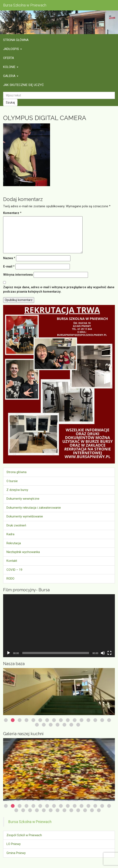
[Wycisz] (103, 653)
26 (78, 810)
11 (75, 720)
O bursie (12, 481)
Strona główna (16, 40)
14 (95, 720)
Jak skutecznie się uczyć (23, 85)
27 (85, 810)
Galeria (11, 76)
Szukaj (10, 102)
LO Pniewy (14, 844)
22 (71, 725)
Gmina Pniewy (16, 853)
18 (44, 725)
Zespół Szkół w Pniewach (24, 835)
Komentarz (12, 213)
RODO (10, 579)
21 (64, 725)
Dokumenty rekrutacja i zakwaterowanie (34, 508)
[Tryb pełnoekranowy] (109, 653)
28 (92, 810)
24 (64, 810)
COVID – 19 (14, 570)
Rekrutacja (14, 543)
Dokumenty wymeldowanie (25, 516)
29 (99, 810)
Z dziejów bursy (17, 490)
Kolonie (11, 67)
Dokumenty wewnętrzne (23, 499)
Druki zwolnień (16, 525)
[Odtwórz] (9, 653)
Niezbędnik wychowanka (23, 552)
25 (71, 810)
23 (78, 725)
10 (68, 720)
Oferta (9, 58)
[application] (59, 626)
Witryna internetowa (18, 275)
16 (109, 720)
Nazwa (9, 258)
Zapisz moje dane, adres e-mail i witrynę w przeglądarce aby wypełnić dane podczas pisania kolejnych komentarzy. (59, 289)
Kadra (10, 534)
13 (88, 720)
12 (82, 720)
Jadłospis (13, 49)
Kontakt (12, 561)
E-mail (9, 266)
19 (51, 725)
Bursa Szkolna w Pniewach (30, 822)
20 (58, 725)
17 (37, 725)
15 (102, 720)
